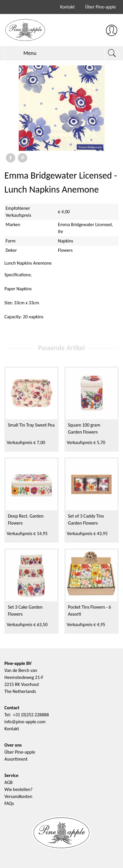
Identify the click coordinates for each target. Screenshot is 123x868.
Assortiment (16, 759)
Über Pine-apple (101, 7)
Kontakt (67, 7)
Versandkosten (18, 796)
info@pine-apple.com (25, 722)
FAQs (9, 803)
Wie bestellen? (18, 789)
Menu (23, 53)
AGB (8, 782)
